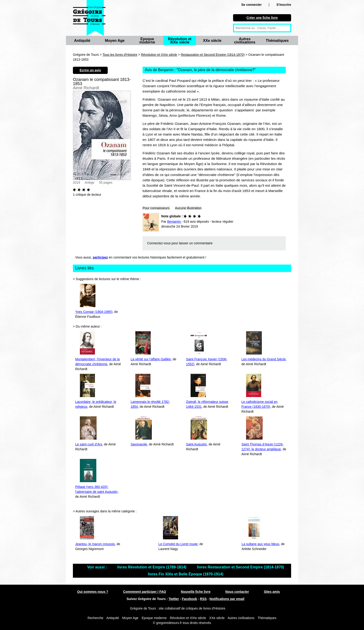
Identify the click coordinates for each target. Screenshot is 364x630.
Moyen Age (115, 41)
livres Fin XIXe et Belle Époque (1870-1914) (186, 574)
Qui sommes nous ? (93, 592)
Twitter (174, 599)
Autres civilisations (245, 41)
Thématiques (277, 41)
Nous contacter (237, 592)
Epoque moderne (147, 41)
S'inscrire (284, 5)
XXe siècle (212, 41)
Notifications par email (227, 599)
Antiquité (82, 41)
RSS (203, 599)
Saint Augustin (196, 444)
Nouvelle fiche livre (196, 592)
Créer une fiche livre (262, 18)
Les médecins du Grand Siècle (264, 359)
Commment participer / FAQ (145, 592)
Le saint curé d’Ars (89, 444)
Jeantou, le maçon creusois (95, 544)
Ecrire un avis (90, 70)
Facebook (190, 599)
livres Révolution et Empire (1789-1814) (152, 567)
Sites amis (272, 592)
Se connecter (251, 5)
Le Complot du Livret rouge (178, 544)
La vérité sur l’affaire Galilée (151, 359)
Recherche (95, 618)
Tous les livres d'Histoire (120, 55)
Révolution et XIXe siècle (180, 41)
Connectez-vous (159, 243)
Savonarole (139, 444)
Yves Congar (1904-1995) (94, 312)
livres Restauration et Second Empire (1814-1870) (240, 567)
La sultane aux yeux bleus (260, 544)
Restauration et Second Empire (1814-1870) (213, 55)
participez (100, 257)
